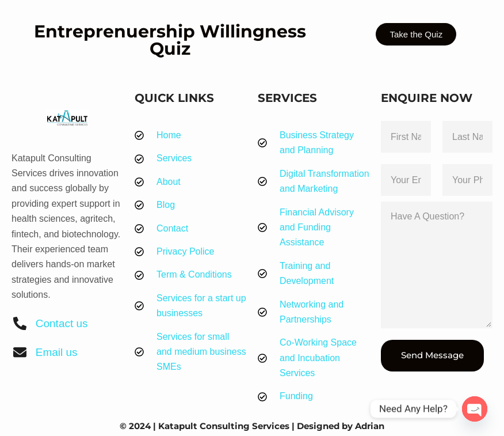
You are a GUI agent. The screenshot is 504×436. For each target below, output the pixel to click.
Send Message (432, 355)
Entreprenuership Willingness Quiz (170, 40)
